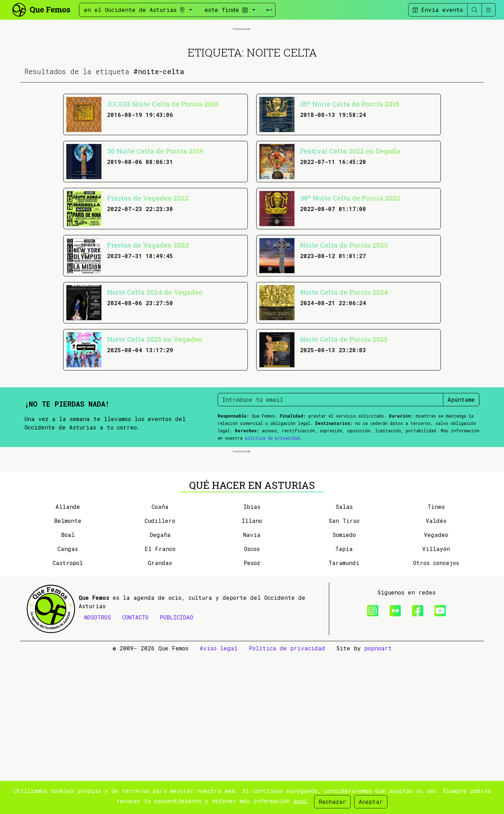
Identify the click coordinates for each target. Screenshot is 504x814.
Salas (344, 665)
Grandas (160, 721)
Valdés (436, 679)
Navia (252, 693)
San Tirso (344, 679)
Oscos (252, 707)
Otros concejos (436, 721)
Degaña (160, 693)
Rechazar (332, 802)
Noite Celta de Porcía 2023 (344, 324)
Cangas (68, 707)
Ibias (252, 665)
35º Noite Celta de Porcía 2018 (350, 183)
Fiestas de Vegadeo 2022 (148, 277)
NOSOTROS (98, 776)
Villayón (436, 707)
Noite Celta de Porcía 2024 (344, 371)
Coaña (160, 665)
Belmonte (68, 679)
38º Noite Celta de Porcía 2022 (350, 277)
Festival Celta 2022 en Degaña (350, 230)
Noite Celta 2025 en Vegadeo (155, 418)
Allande (68, 665)
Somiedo (344, 693)
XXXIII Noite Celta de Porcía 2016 (163, 183)
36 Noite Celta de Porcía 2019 (155, 230)
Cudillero (160, 679)
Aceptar (371, 802)
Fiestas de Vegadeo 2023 (148, 324)
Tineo (436, 665)
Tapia (344, 707)
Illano (252, 679)
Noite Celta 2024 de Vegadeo (155, 371)
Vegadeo (436, 693)
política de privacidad (272, 517)
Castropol (68, 721)
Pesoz (252, 721)
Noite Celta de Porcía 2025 (344, 418)
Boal (68, 693)
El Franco (160, 707)
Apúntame (461, 479)
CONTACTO (135, 776)
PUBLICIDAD (177, 776)
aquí (300, 801)
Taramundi (344, 721)
